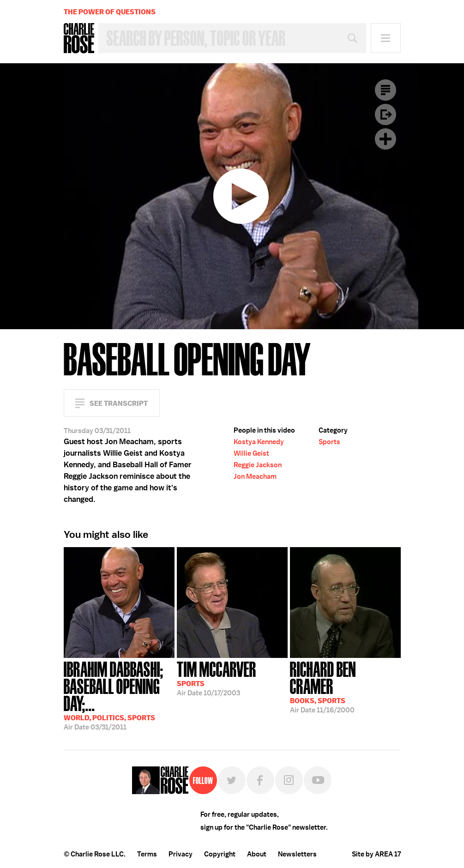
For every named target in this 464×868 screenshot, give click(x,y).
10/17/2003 (217, 678)
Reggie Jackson (258, 465)
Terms (147, 854)
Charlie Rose (79, 38)
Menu (386, 38)
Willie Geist (251, 453)
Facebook (260, 780)
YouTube (318, 780)
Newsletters (297, 854)
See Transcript (119, 403)
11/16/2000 (345, 686)
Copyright (220, 854)
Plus (386, 139)
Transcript (386, 90)
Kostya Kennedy (259, 442)
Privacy (181, 854)
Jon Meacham (255, 476)
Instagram (289, 780)
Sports (329, 442)
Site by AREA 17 (376, 854)
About (257, 854)
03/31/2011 (119, 695)
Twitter (232, 780)
